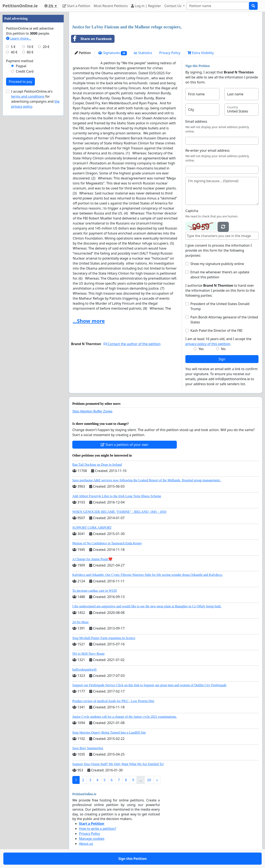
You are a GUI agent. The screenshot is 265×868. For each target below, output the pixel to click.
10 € (30, 47)
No (223, 349)
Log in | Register (146, 6)
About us (86, 844)
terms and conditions (28, 96)
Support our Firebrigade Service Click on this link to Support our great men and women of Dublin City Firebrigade (149, 685)
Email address (196, 121)
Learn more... (19, 38)
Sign (222, 359)
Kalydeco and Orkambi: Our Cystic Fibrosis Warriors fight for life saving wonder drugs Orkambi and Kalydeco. (147, 575)
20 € (46, 47)
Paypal (21, 66)
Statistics (143, 53)
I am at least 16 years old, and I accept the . (218, 341)
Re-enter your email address (208, 150)
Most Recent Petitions (111, 6)
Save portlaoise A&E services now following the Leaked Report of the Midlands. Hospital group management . (147, 480)
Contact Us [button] (173, 6)
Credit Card (25, 71)
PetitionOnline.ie (20, 6)
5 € (13, 47)
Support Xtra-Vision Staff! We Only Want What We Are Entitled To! (118, 764)
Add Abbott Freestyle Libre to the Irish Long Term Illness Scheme (117, 496)
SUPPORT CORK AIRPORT (92, 528)
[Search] (218, 6)
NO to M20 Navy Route (89, 654)
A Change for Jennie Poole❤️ (92, 559)
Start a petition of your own (124, 445)
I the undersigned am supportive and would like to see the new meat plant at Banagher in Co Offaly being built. (147, 606)
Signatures (112, 53)
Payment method (20, 61)
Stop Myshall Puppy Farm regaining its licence (104, 638)
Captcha (192, 211)
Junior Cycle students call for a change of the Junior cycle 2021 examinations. (125, 717)
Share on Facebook (92, 39)
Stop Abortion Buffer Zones (92, 411)
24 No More (80, 622)
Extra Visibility (201, 53)
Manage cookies (92, 839)
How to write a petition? (98, 829)
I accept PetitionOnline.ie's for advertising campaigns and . (35, 99)
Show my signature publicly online (217, 264)
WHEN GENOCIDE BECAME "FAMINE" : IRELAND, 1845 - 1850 (119, 512)
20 (149, 780)
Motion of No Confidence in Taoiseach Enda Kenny (107, 543)
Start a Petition (76, 6)
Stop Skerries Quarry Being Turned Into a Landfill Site (109, 732)
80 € (30, 52)
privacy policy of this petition (208, 344)
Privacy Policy (170, 53)
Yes (201, 349)
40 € (14, 52)
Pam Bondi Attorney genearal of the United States (224, 320)
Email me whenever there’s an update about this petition (220, 275)
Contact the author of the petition (132, 344)
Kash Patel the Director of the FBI (216, 331)
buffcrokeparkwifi (84, 669)
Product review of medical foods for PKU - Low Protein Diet (113, 701)
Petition (83, 53)
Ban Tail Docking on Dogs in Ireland (97, 465)
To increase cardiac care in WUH (94, 591)
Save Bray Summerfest (88, 748)
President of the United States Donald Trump (220, 306)
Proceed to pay (20, 82)
